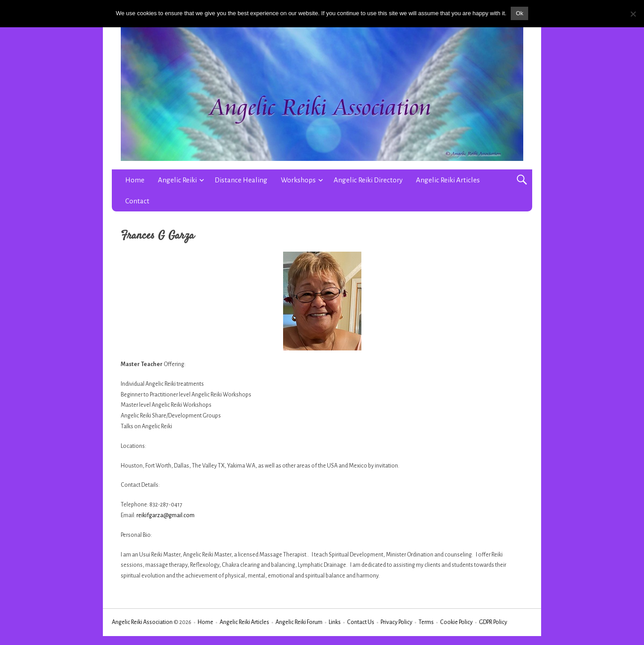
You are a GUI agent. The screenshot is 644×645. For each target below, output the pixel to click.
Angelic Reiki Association (142, 622)
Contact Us (361, 622)
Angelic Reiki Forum (299, 622)
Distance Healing (241, 180)
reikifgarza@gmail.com (165, 515)
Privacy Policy (396, 622)
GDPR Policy (493, 622)
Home (135, 180)
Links (335, 622)
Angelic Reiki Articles (448, 180)
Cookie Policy (456, 622)
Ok (519, 13)
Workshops (298, 180)
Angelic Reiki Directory (368, 180)
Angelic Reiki (177, 180)
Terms (426, 622)
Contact (137, 201)
